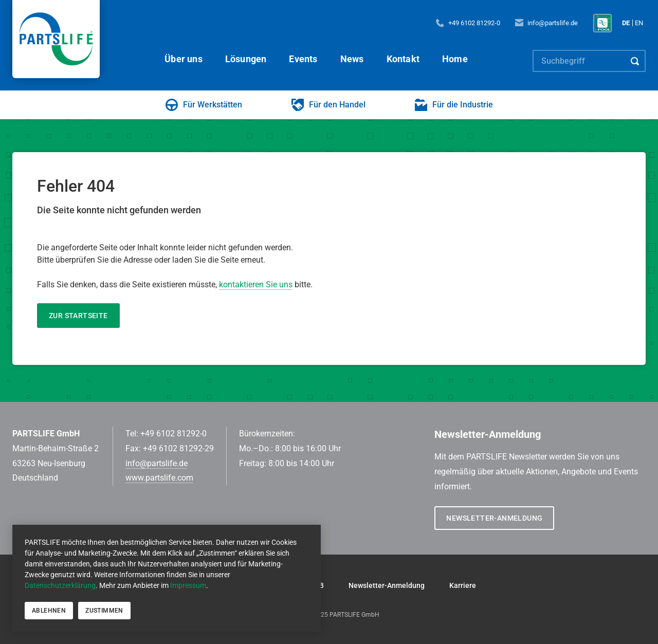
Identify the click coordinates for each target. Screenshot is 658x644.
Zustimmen (104, 611)
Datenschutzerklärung (60, 585)
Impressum (188, 585)
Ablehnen (49, 611)
